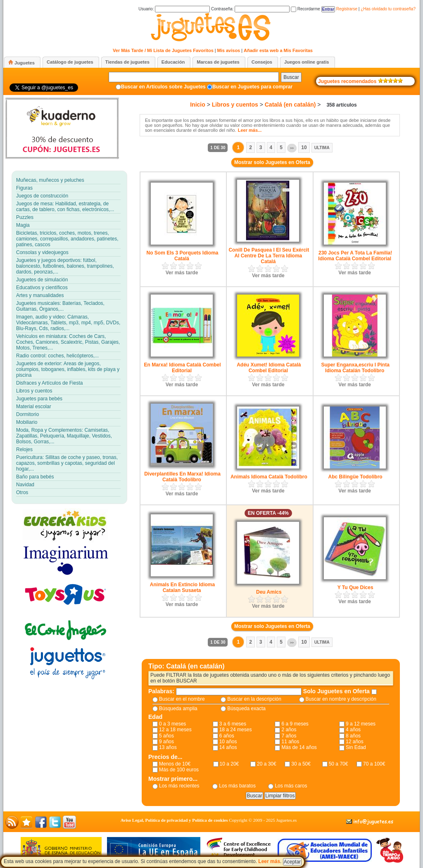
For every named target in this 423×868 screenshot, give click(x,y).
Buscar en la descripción (254, 699)
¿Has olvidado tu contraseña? (388, 9)
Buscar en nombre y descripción (341, 699)
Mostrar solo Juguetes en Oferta (272, 162)
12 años (355, 742)
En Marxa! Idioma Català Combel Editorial (182, 368)
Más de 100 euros (179, 770)
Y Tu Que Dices (355, 587)
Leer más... (250, 130)
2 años (289, 730)
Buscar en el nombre (182, 699)
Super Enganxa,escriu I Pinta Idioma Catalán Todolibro (355, 368)
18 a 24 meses (236, 730)
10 (304, 147)
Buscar (291, 77)
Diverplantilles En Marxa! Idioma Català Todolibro (182, 477)
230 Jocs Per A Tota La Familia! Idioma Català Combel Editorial (355, 256)
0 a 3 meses (172, 724)
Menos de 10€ (175, 764)
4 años (353, 730)
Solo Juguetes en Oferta (337, 691)
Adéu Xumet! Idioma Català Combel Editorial (269, 368)
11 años (290, 742)
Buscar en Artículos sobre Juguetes (163, 87)
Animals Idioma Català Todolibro (269, 477)
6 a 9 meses (295, 724)
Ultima (322, 148)
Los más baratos (237, 786)
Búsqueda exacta (246, 709)
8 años (353, 736)
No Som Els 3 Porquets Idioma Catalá (182, 256)
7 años (289, 736)
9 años (166, 742)
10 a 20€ (229, 764)
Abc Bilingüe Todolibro (355, 477)
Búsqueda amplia (178, 709)
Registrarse (347, 9)
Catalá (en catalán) (290, 105)
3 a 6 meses (233, 724)
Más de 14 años (299, 747)
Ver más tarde (182, 273)
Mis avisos (229, 50)
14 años (228, 747)
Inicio (198, 105)
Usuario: (174, 9)
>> (292, 148)
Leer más (269, 861)
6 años (227, 736)
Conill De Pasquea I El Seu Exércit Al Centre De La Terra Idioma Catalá (269, 256)
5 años (166, 736)
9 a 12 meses (361, 724)
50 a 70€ (339, 764)
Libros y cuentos (235, 105)
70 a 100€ (374, 764)
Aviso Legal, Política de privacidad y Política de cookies (174, 820)
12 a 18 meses (175, 730)
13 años (168, 747)
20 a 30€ (267, 764)
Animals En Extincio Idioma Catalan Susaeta (182, 587)
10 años (228, 742)
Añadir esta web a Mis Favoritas (278, 50)
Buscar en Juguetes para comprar (252, 87)
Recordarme (305, 9)
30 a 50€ (301, 764)
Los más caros (291, 786)
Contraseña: (250, 9)
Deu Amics (269, 592)
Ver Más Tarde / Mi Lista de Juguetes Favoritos (163, 50)
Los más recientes (179, 786)
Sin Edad (356, 747)
